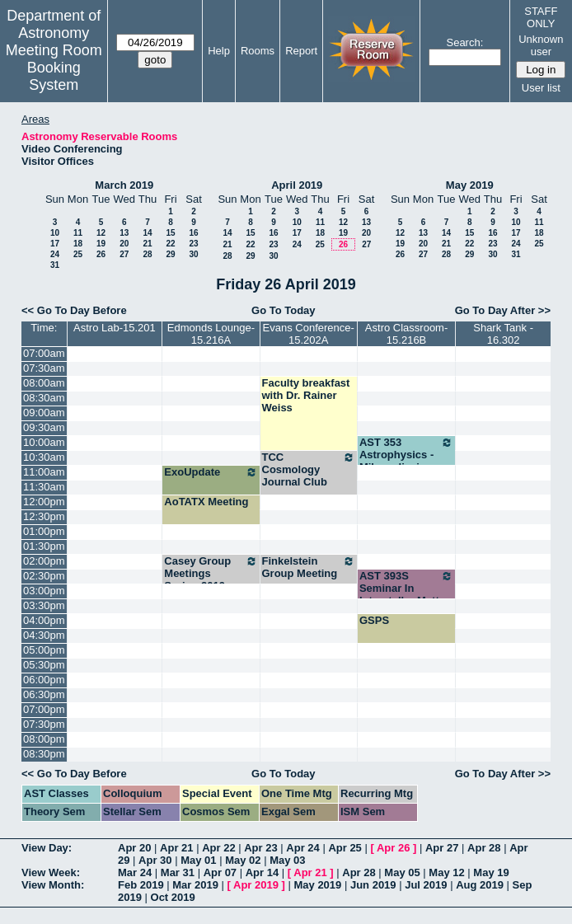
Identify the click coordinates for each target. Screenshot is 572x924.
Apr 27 (442, 848)
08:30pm (44, 754)
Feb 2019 (141, 885)
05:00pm (44, 650)
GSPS (374, 620)
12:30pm (44, 516)
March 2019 (124, 185)
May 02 (243, 860)
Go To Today (284, 310)
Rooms (258, 51)
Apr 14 (262, 872)
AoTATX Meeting (206, 502)
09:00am (44, 413)
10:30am (44, 457)
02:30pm (44, 576)
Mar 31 (178, 872)
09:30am (44, 427)
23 (193, 244)
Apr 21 (176, 848)
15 (170, 233)
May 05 (402, 872)
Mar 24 (135, 872)
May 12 (446, 872)
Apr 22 (218, 848)
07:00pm (44, 709)
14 (147, 233)
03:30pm (44, 605)
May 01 (198, 860)
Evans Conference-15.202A (309, 334)
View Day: (47, 848)
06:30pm (44, 694)
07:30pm (44, 724)
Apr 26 (393, 848)
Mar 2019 (195, 885)
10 (55, 233)
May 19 (491, 872)
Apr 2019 (256, 885)
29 (170, 254)
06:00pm (44, 680)
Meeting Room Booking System (54, 68)
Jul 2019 (426, 885)
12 (101, 233)
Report (301, 51)
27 (124, 254)
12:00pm (44, 502)
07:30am (44, 368)
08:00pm (44, 739)
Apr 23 (260, 848)
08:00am (44, 383)
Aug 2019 (480, 885)
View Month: (53, 885)
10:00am (44, 442)
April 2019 (297, 185)
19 (101, 244)
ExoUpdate (211, 472)
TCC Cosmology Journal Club (309, 469)
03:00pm (44, 591)
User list (541, 88)
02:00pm (44, 561)
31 (55, 265)
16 (193, 233)
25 (78, 254)
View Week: (51, 872)
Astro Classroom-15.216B (406, 334)
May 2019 (470, 185)
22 (170, 244)
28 (147, 254)
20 (124, 244)
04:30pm (44, 635)
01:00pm (44, 531)
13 (124, 233)
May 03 (287, 860)
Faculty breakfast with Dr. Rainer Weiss (306, 395)
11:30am (44, 487)
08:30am (44, 398)
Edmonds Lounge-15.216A (211, 334)
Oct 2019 (173, 897)
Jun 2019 (373, 885)
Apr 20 (134, 848)
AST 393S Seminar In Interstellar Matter (406, 588)
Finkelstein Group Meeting (309, 567)
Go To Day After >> (503, 310)
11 (78, 233)
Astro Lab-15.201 (115, 328)
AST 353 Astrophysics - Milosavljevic (406, 455)
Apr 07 (220, 872)
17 (55, 244)
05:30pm (44, 665)
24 (55, 254)
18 (78, 244)
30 (193, 254)
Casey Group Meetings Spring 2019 (211, 573)
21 (147, 244)
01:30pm (44, 546)
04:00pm (44, 620)
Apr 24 (302, 848)
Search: (464, 42)
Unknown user (541, 45)
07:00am (44, 353)
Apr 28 (484, 848)
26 (101, 254)
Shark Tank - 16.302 (503, 334)
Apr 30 (155, 860)
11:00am (44, 472)
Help (219, 51)
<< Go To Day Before (74, 310)
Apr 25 (345, 848)
